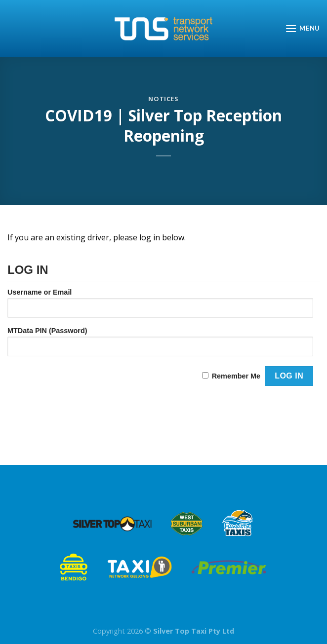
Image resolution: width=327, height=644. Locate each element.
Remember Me (236, 376)
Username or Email (40, 292)
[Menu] (302, 28)
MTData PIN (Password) (47, 331)
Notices (163, 99)
